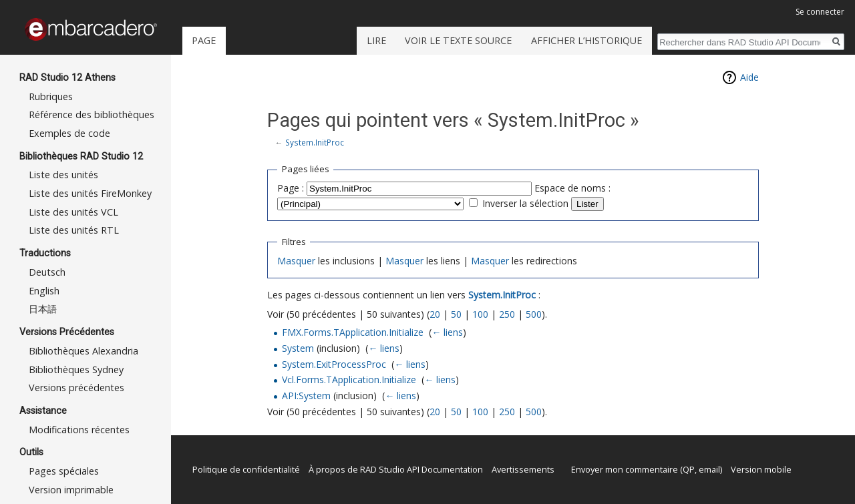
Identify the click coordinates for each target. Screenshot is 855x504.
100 (480, 314)
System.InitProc (315, 142)
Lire (376, 40)
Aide (749, 77)
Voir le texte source (458, 40)
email (709, 469)
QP (689, 469)
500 (534, 314)
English (44, 291)
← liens (447, 332)
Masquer (296, 261)
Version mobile (761, 469)
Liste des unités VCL (73, 212)
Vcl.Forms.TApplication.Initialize (349, 380)
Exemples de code (69, 133)
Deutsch (47, 272)
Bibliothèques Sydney (76, 369)
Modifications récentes (79, 430)
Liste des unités (63, 175)
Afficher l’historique (586, 40)
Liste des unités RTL (74, 230)
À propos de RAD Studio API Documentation (396, 469)
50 (456, 314)
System (298, 348)
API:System (306, 396)
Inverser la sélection (525, 203)
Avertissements (523, 469)
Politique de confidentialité (246, 469)
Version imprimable (71, 490)
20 (435, 314)
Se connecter (820, 12)
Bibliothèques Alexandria (83, 351)
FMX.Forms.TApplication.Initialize (353, 332)
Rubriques (51, 96)
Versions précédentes (76, 388)
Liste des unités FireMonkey (90, 193)
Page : (291, 188)
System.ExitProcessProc (334, 364)
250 (507, 314)
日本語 (43, 309)
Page (204, 40)
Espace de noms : (572, 188)
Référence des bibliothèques (92, 114)
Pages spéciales (64, 471)
